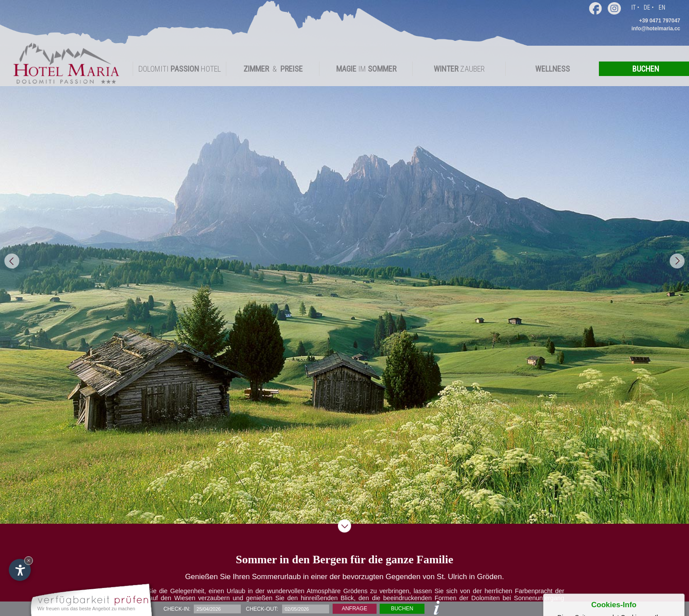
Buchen (402, 609)
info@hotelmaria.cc (656, 29)
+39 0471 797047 (660, 21)
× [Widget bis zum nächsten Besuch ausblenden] (29, 560)
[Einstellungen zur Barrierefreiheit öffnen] (20, 570)
